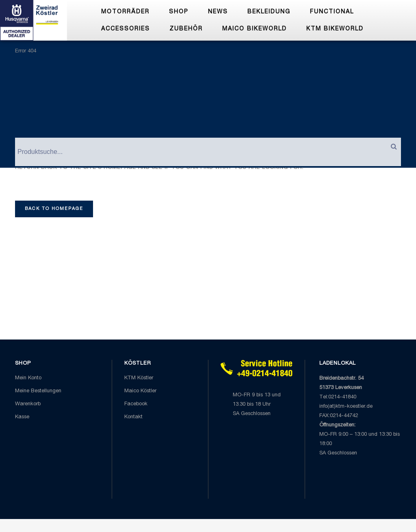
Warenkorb (28, 404)
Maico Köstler (140, 391)
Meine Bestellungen (38, 391)
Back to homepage (54, 209)
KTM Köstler (139, 378)
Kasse (22, 417)
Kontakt (133, 417)
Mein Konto (28, 378)
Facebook (136, 404)
